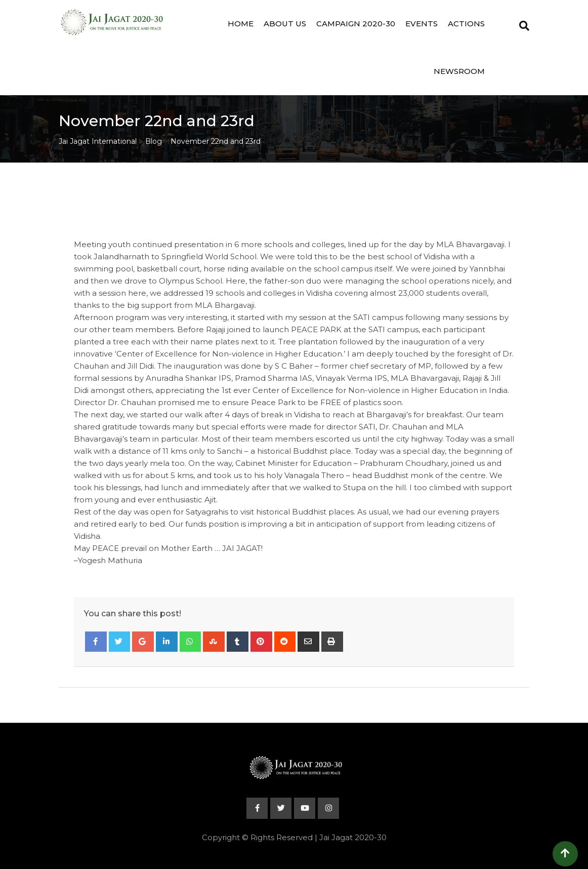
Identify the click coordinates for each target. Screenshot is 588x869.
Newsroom (459, 71)
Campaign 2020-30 (356, 24)
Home (241, 24)
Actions (466, 24)
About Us (285, 24)
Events (422, 24)
